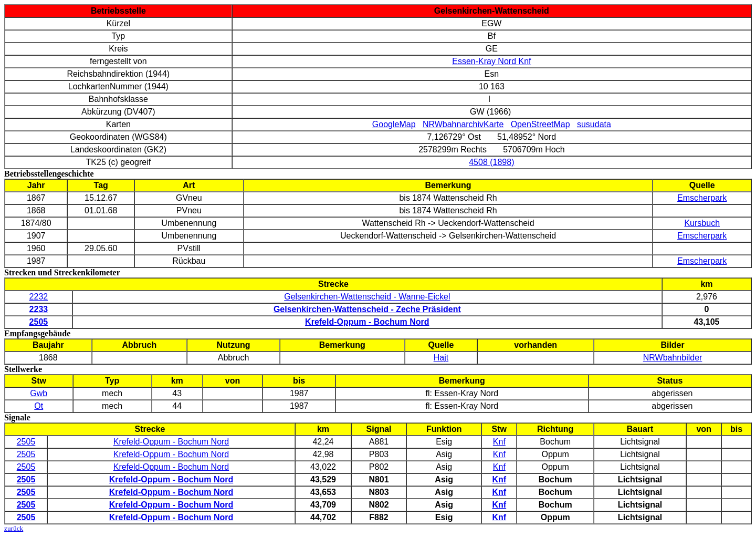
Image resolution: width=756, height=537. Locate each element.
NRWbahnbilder (673, 358)
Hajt (441, 358)
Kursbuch (702, 223)
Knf (499, 442)
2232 (39, 297)
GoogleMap (394, 124)
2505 (26, 442)
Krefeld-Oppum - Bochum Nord (171, 442)
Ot (39, 406)
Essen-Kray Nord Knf (491, 61)
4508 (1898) (491, 162)
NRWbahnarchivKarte (463, 124)
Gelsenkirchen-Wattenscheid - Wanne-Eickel (367, 297)
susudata (594, 124)
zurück (14, 528)
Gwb (39, 393)
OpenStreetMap (540, 124)
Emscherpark (702, 198)
